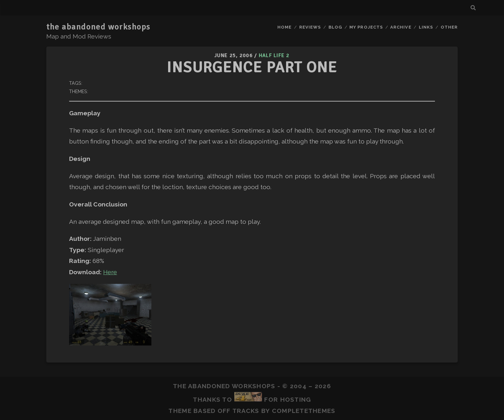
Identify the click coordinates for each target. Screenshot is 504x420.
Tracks (246, 411)
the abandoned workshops (98, 27)
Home (284, 27)
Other (449, 27)
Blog (335, 27)
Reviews (310, 27)
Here (110, 272)
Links (426, 27)
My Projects (366, 27)
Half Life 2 (274, 56)
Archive (401, 27)
